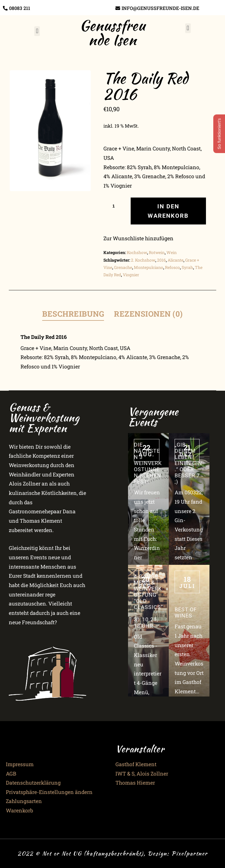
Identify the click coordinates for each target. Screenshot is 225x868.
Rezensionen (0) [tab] (148, 314)
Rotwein (157, 252)
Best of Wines (186, 613)
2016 (161, 260)
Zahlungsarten (24, 801)
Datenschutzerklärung (33, 783)
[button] (37, 31)
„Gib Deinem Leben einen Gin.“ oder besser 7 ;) (188, 463)
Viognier (131, 275)
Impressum (20, 764)
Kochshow (137, 252)
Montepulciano (149, 267)
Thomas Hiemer (135, 783)
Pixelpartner (190, 853)
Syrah (187, 267)
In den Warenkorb (168, 211)
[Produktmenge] (116, 206)
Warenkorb (19, 810)
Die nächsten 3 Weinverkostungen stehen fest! (148, 463)
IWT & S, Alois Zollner (142, 774)
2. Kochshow (143, 260)
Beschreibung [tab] (73, 314)
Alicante (175, 260)
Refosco (172, 267)
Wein (172, 252)
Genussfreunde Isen (112, 32)
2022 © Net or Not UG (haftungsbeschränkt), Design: (94, 853)
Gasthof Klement (136, 764)
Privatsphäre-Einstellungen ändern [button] (49, 792)
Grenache (123, 267)
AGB (11, 774)
